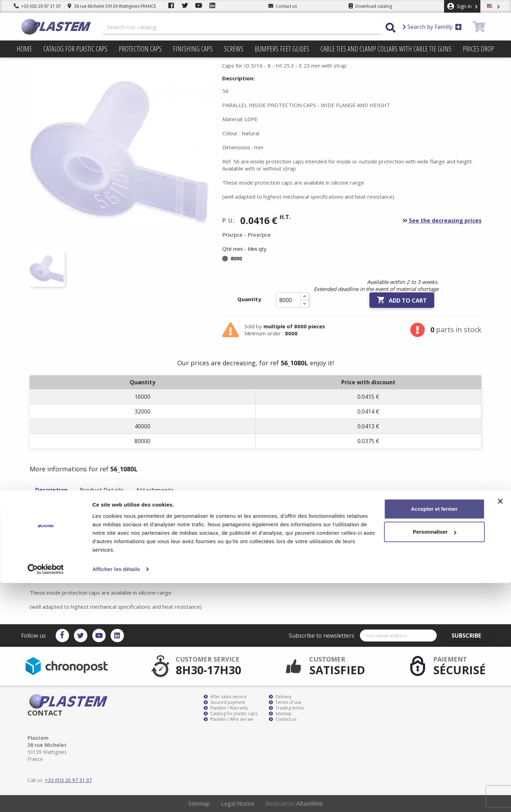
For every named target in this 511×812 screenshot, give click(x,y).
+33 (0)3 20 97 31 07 (37, 6)
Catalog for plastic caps (75, 49)
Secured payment (224, 702)
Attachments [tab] (155, 490)
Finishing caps (193, 49)
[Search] (242, 27)
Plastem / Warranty (226, 708)
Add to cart (402, 300)
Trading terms (286, 708)
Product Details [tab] (102, 490)
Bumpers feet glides (282, 49)
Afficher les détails (116, 798)
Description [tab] (51, 490)
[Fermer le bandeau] (500, 730)
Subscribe (470, 636)
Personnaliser (434, 761)
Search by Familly (432, 27)
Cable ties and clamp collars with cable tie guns (386, 49)
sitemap (280, 714)
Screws (234, 49)
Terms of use (285, 702)
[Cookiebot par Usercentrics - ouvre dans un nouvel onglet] (46, 798)
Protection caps (140, 49)
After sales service (225, 697)
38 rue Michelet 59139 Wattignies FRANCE (112, 6)
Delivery (280, 697)
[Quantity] (288, 300)
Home (24, 49)
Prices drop (478, 49)
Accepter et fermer (434, 738)
